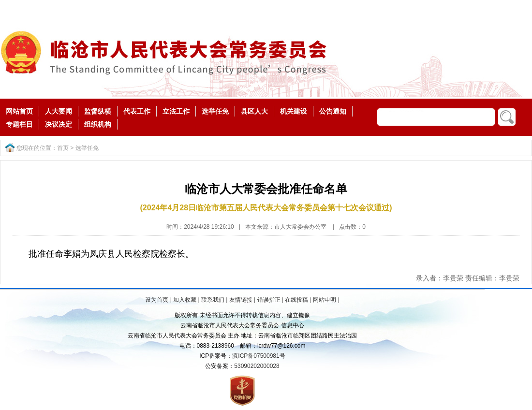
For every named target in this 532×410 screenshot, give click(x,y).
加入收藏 (185, 300)
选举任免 (215, 111)
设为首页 (157, 300)
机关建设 (294, 111)
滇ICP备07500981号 (259, 356)
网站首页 (19, 111)
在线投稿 (296, 300)
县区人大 (254, 111)
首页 (63, 148)
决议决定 (59, 124)
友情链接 (241, 300)
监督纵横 (98, 111)
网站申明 (325, 300)
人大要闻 (59, 111)
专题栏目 (19, 124)
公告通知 (333, 111)
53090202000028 (257, 366)
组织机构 (98, 124)
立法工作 (176, 111)
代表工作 (137, 111)
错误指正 (269, 300)
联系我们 (213, 300)
